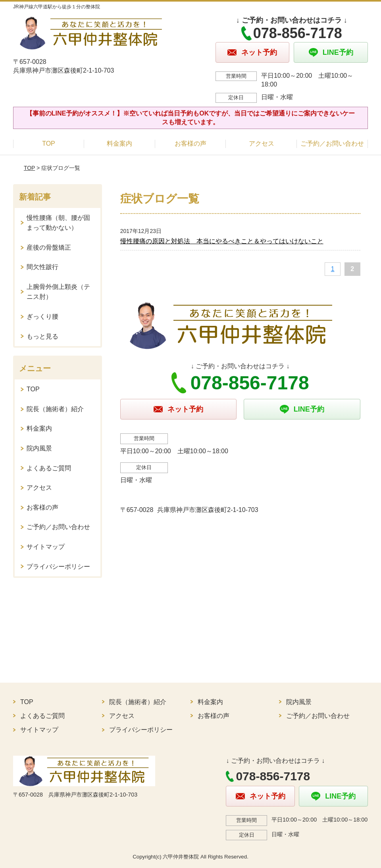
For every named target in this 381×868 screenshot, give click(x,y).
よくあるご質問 (49, 468)
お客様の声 (190, 143)
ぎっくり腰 (42, 317)
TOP (49, 143)
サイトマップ (46, 547)
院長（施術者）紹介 (55, 409)
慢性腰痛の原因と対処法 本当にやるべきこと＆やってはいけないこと (222, 241)
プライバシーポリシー (58, 567)
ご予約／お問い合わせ (332, 143)
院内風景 (39, 448)
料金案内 (119, 143)
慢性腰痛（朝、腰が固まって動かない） (58, 223)
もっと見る (42, 336)
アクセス (262, 143)
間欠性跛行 (42, 267)
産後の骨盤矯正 (49, 247)
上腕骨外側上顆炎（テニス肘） (58, 292)
